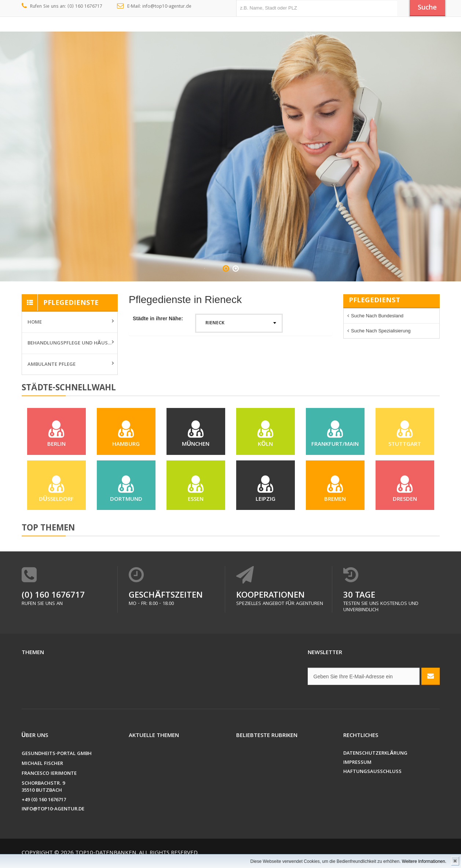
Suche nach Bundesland (377, 316)
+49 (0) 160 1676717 (44, 804)
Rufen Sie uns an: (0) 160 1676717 (62, 7)
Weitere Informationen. (424, 861)
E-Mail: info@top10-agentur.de (154, 7)
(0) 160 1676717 (53, 600)
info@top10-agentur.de (53, 813)
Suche (427, 8)
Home (35, 322)
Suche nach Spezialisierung (381, 331)
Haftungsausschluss (372, 776)
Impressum (357, 767)
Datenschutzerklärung (375, 757)
